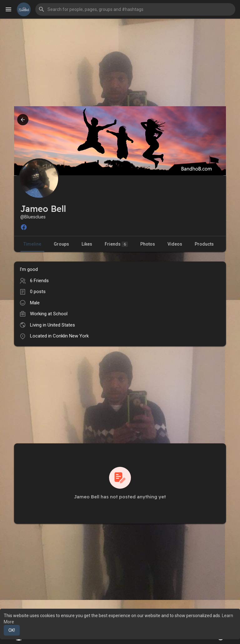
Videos (175, 244)
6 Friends (39, 281)
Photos (148, 244)
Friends (116, 244)
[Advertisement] (120, 62)
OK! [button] (12, 630)
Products (204, 244)
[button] (135, 9)
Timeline (32, 244)
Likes (87, 244)
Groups (61, 244)
